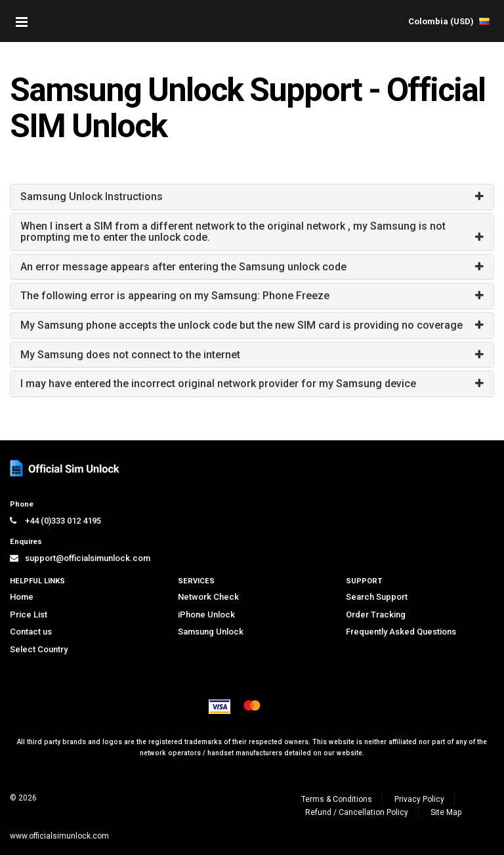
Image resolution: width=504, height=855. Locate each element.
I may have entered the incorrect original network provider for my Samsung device (218, 384)
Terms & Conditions (337, 799)
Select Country (39, 649)
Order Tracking (376, 615)
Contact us (31, 632)
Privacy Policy (419, 799)
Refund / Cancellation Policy (357, 812)
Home (22, 597)
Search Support (377, 597)
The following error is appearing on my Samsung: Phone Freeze (175, 296)
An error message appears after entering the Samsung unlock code (183, 267)
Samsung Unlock (211, 632)
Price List (29, 615)
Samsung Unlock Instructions (92, 197)
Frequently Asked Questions (401, 632)
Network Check (208, 597)
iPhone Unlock (206, 615)
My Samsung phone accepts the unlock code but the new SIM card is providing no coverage (241, 325)
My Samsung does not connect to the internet (130, 355)
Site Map (446, 812)
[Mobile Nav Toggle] (22, 22)
